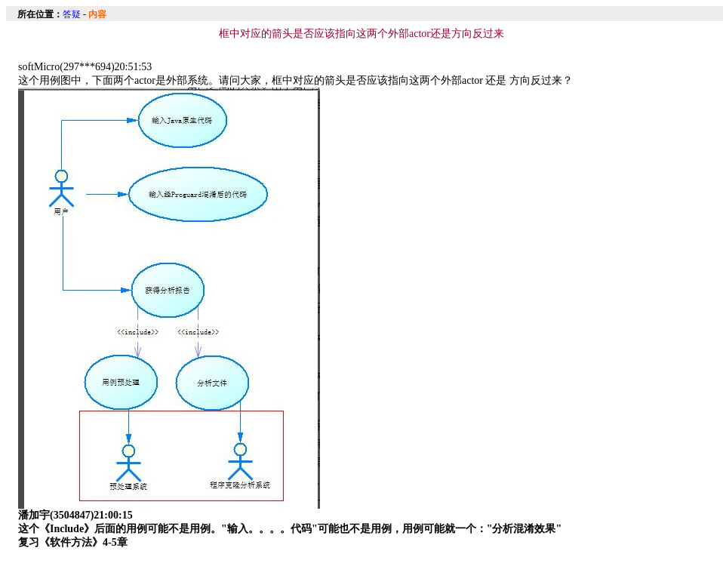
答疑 (72, 14)
